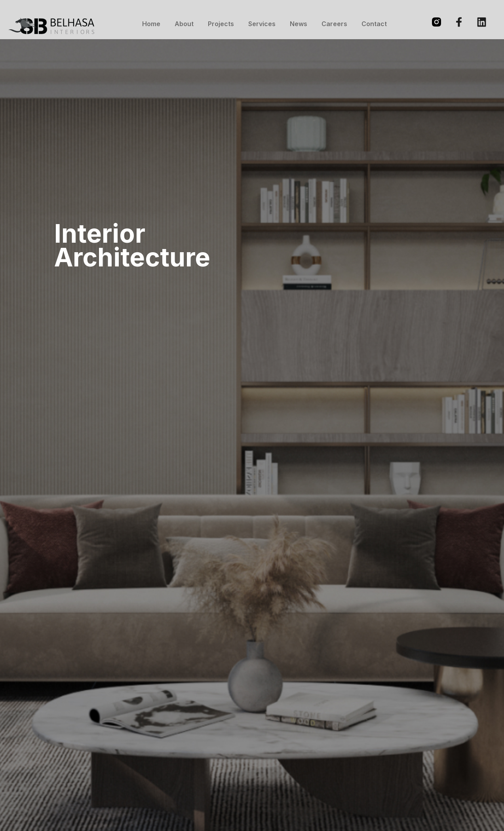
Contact (374, 24)
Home (151, 24)
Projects (221, 24)
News (299, 24)
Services (262, 24)
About (184, 24)
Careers (334, 24)
